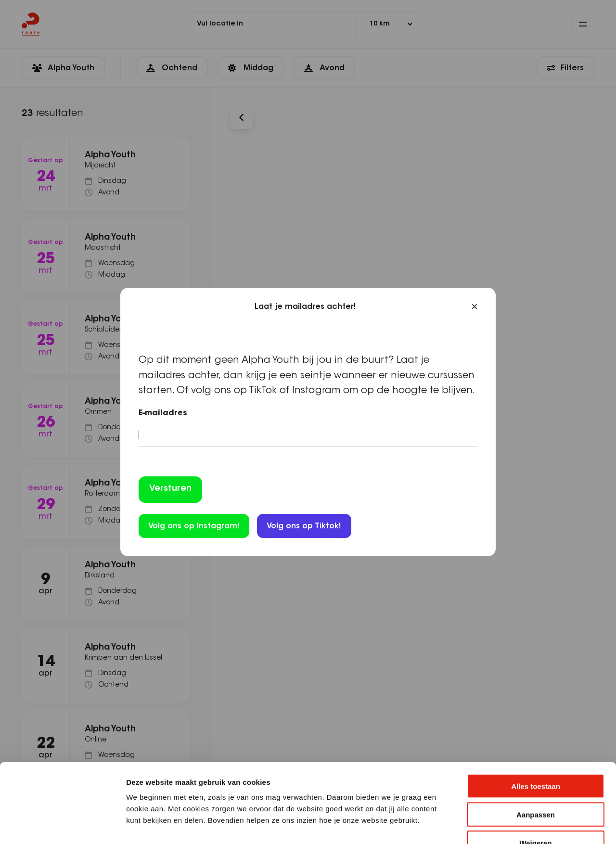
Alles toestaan (536, 726)
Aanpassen (536, 754)
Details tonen (520, 825)
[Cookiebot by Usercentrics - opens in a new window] (62, 825)
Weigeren (535, 783)
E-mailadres (163, 413)
